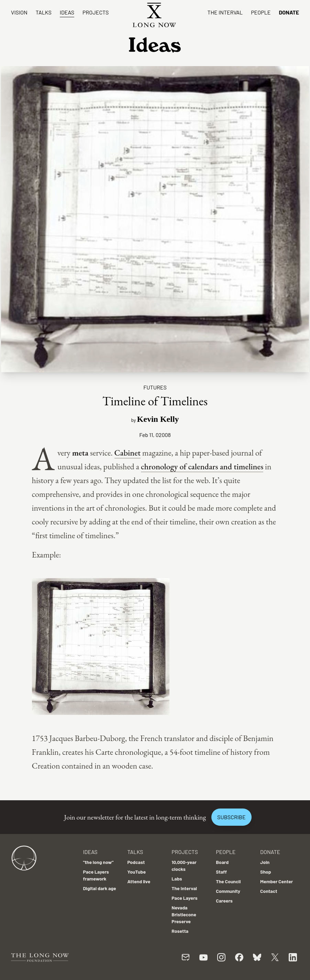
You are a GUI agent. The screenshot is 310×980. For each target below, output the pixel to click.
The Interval (225, 12)
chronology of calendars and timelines (202, 466)
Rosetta (180, 931)
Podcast (136, 862)
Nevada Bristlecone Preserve (184, 914)
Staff (221, 872)
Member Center (276, 881)
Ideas (67, 12)
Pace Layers (184, 898)
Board (222, 862)
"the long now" (98, 862)
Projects (96, 12)
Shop (266, 872)
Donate (289, 12)
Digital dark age (99, 888)
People (261, 12)
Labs (177, 879)
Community (228, 891)
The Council (228, 881)
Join (265, 862)
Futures (155, 387)
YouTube (136, 872)
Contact (269, 891)
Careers (224, 901)
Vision (19, 12)
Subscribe (231, 817)
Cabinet (128, 453)
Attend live (139, 881)
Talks (44, 12)
